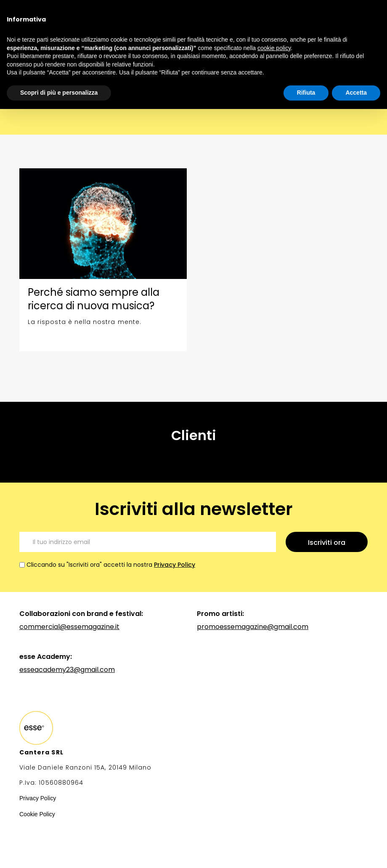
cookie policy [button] (274, 48)
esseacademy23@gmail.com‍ (67, 670)
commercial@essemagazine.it (69, 627)
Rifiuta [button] (306, 93)
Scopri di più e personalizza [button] (59, 93)
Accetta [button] (356, 93)
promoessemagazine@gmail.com (253, 627)
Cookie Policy (37, 814)
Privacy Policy (175, 565)
